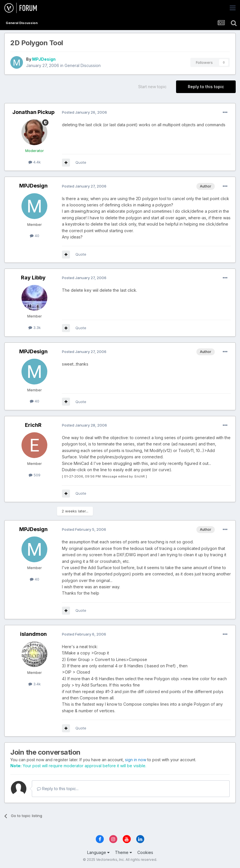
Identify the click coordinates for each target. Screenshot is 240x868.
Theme (123, 852)
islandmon (33, 634)
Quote (81, 162)
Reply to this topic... (58, 789)
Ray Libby (33, 278)
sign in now (136, 760)
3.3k (35, 328)
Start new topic (152, 87)
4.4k (35, 162)
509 (35, 475)
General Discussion (83, 65)
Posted (84, 112)
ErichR (33, 425)
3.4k (35, 684)
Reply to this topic (206, 87)
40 (35, 236)
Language (98, 852)
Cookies (145, 852)
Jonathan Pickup (33, 112)
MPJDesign (44, 59)
